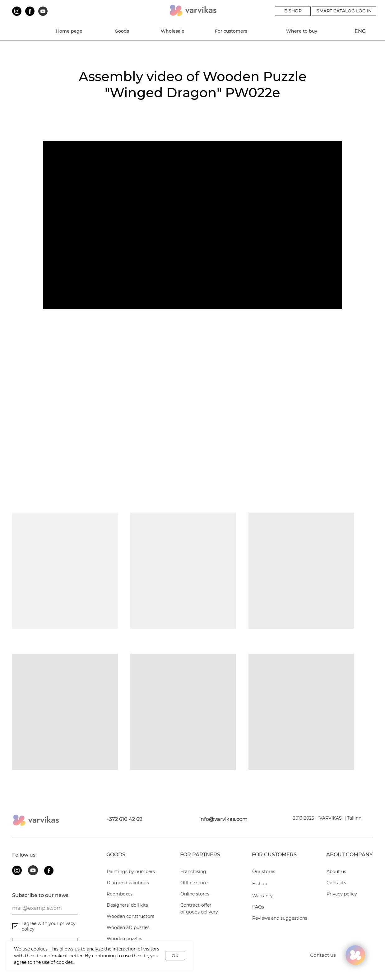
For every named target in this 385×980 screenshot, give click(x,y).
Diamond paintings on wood (328, 215)
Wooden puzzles (219, 215)
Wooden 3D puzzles (130, 215)
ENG (360, 31)
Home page (69, 31)
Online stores (195, 894)
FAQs (205, 120)
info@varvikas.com (223, 819)
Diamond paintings (128, 883)
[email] (45, 908)
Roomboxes (120, 894)
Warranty (118, 120)
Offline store (194, 883)
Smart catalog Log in (344, 11)
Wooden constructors (40, 215)
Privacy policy (342, 894)
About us (24, 120)
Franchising (193, 872)
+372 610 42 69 (124, 819)
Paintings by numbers (131, 872)
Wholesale (173, 31)
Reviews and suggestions (280, 918)
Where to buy (302, 31)
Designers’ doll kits (127, 905)
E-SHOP (293, 11)
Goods (122, 31)
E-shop (260, 884)
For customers (231, 31)
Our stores (264, 872)
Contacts (304, 120)
